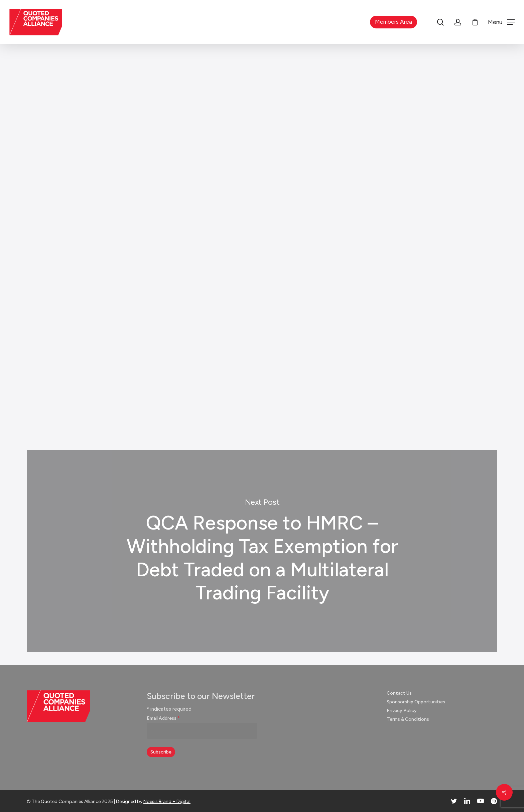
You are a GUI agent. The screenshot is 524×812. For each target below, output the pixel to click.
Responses (259, 79)
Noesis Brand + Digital (167, 801)
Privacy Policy (402, 711)
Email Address (163, 718)
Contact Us (399, 693)
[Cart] (475, 22)
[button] (501, 22)
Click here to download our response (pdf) (174, 384)
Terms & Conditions (408, 719)
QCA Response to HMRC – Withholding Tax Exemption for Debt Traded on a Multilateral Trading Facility (262, 551)
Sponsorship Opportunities (416, 702)
